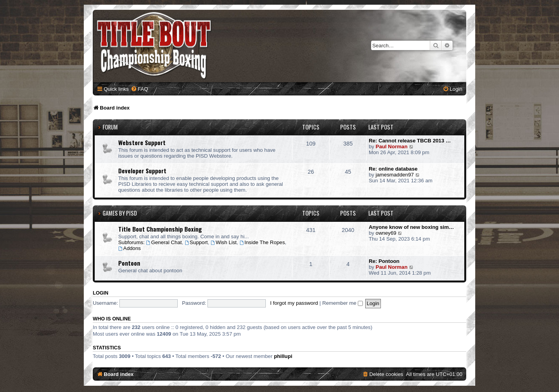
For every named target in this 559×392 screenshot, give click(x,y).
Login (101, 293)
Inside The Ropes (262, 242)
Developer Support (142, 171)
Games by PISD (120, 213)
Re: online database (393, 169)
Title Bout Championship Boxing (160, 229)
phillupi (283, 356)
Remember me (343, 303)
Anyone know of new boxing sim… (411, 227)
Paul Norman (392, 147)
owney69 (386, 233)
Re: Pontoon (384, 261)
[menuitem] (139, 89)
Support (196, 242)
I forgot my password (294, 303)
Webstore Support (142, 142)
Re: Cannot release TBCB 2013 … (410, 141)
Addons (130, 248)
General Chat (164, 242)
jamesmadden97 (395, 175)
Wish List (224, 242)
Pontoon (129, 263)
